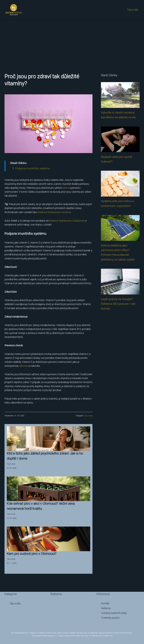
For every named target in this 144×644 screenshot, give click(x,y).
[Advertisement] (72, 41)
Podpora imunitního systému (33, 168)
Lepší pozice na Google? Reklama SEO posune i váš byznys (118, 304)
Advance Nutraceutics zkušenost (67, 221)
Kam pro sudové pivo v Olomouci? (32, 554)
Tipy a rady (133, 10)
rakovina (24, 366)
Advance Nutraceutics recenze (54, 212)
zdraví (66, 188)
